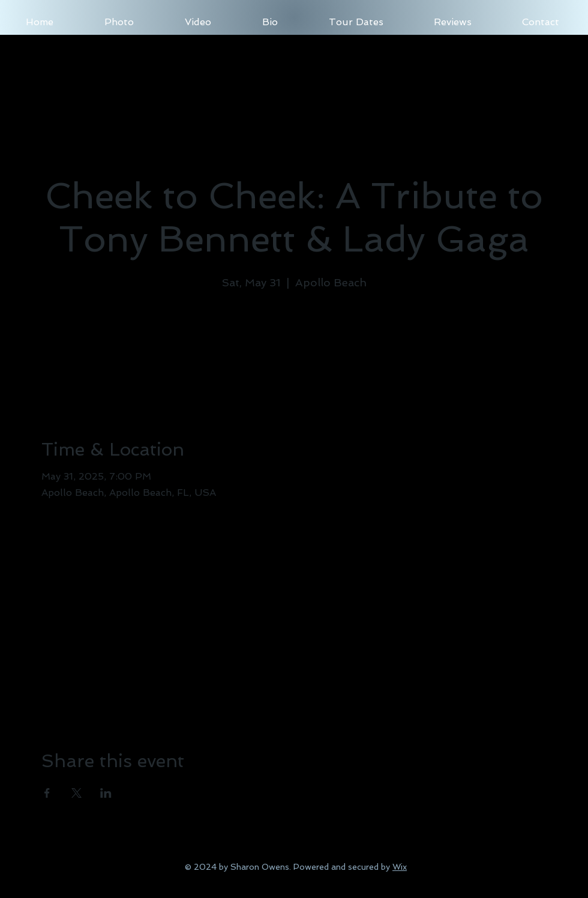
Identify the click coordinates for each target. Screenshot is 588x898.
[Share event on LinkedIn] (106, 793)
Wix (400, 867)
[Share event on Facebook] (47, 793)
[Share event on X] (76, 793)
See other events (294, 349)
